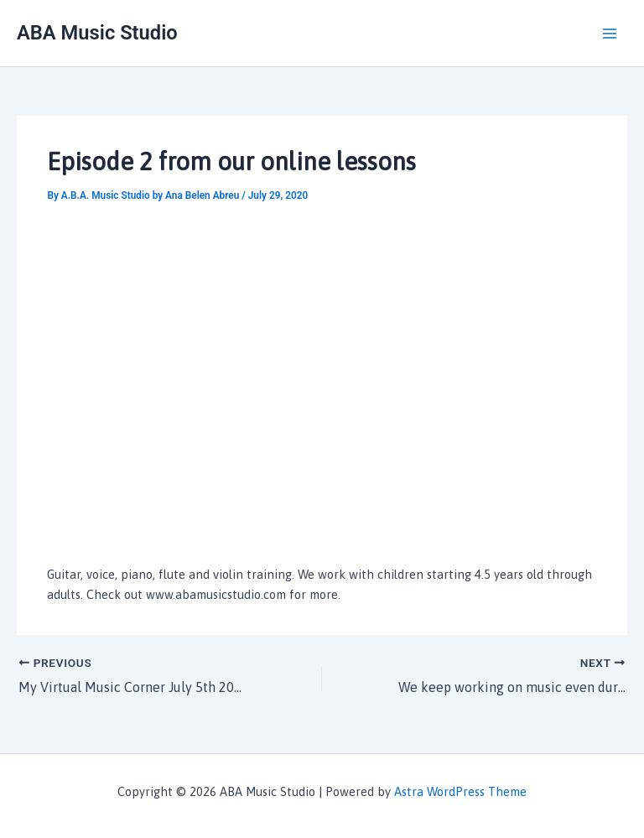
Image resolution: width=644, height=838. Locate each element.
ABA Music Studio (97, 33)
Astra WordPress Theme (460, 791)
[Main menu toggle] (610, 34)
